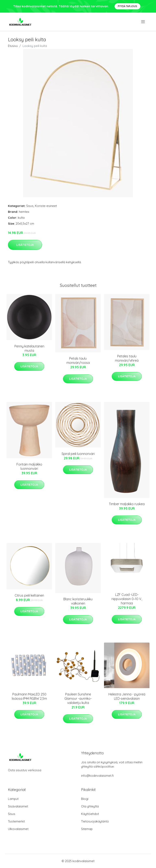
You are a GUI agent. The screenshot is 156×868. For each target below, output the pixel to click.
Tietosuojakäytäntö (95, 821)
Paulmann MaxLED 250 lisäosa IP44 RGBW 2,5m (29, 696)
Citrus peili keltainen (29, 595)
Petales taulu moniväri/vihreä (127, 358)
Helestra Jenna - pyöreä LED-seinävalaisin (127, 696)
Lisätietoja (25, 245)
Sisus (30, 206)
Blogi (85, 799)
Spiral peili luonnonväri (78, 454)
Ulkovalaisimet (18, 829)
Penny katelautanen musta (29, 348)
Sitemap (87, 829)
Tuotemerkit (16, 821)
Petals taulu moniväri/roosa (78, 361)
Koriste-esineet (46, 206)
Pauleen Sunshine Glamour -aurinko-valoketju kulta (78, 698)
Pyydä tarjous (127, 6)
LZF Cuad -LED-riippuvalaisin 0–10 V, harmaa (127, 599)
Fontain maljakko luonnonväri (29, 466)
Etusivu (13, 46)
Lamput (13, 799)
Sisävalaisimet (18, 806)
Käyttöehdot (90, 814)
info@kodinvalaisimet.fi (97, 776)
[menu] (143, 22)
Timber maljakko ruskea (127, 504)
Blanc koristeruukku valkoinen (78, 601)
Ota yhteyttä (90, 806)
